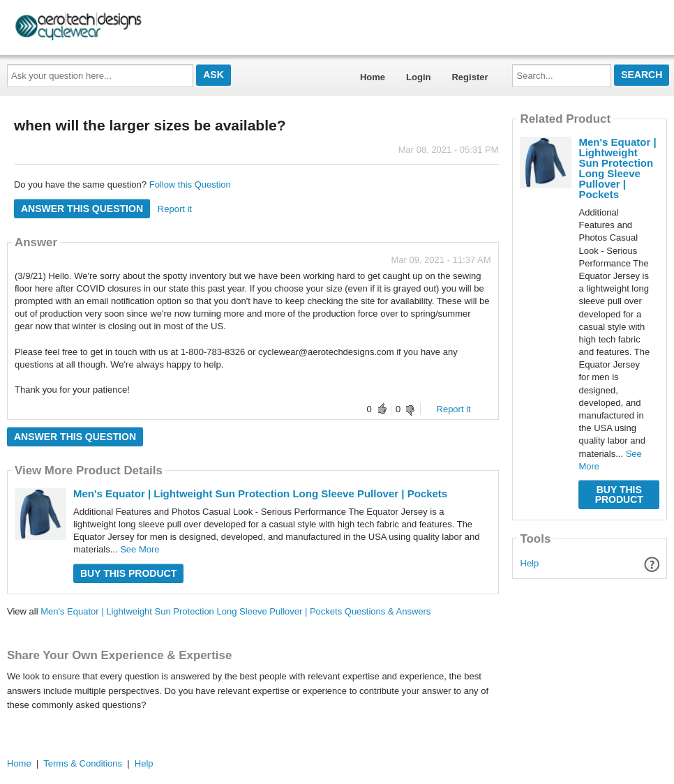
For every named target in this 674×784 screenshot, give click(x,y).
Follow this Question (190, 184)
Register (470, 77)
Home (373, 77)
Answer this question (82, 209)
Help (530, 563)
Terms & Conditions (83, 763)
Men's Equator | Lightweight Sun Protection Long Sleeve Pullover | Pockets (260, 493)
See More (140, 549)
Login (418, 77)
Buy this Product (128, 573)
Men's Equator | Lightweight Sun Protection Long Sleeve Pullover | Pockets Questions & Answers (235, 611)
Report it (175, 209)
